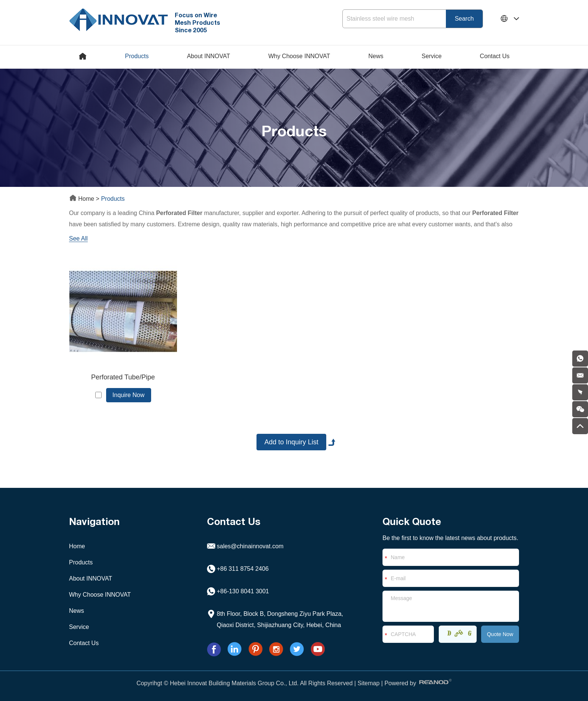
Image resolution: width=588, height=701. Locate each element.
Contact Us (495, 56)
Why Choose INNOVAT (299, 56)
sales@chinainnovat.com (250, 546)
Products (137, 56)
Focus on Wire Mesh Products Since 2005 (197, 22)
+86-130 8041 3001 (243, 591)
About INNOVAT (208, 56)
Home (82, 199)
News (376, 56)
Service (431, 56)
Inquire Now (128, 395)
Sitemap (368, 683)
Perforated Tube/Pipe (123, 377)
